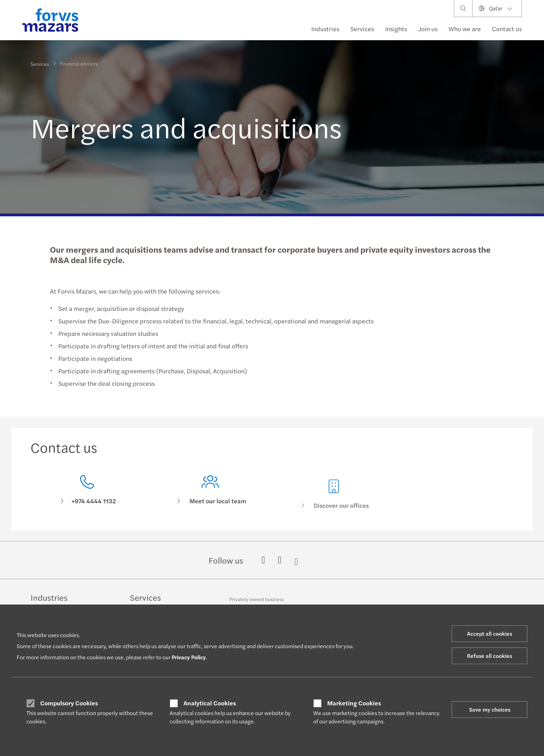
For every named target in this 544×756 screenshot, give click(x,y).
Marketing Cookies (354, 703)
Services (362, 29)
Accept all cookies (490, 633)
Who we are (465, 29)
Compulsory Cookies (69, 703)
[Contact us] (87, 492)
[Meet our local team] (211, 501)
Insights (396, 29)
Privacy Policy (189, 657)
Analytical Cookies (210, 703)
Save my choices (490, 709)
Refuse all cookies (490, 656)
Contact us (507, 29)
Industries (325, 29)
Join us (428, 29)
